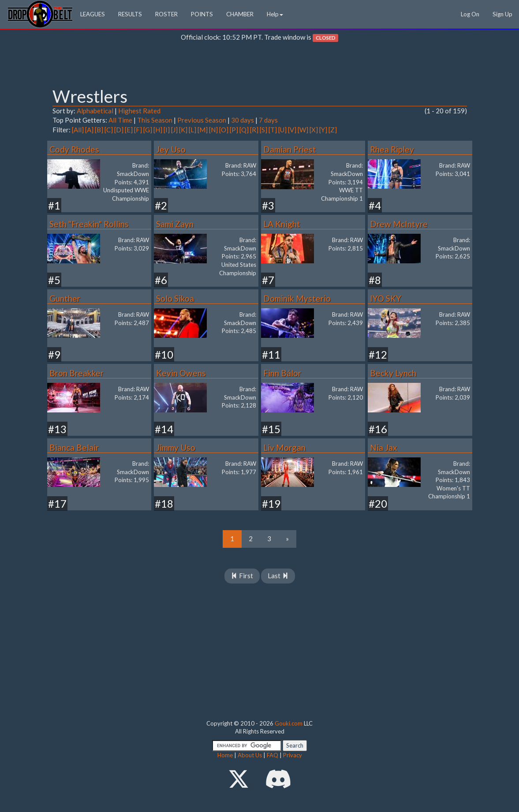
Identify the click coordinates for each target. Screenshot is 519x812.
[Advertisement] (260, 67)
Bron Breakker (77, 373)
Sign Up (502, 14)
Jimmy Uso (176, 447)
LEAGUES (93, 14)
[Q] (244, 130)
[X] (314, 130)
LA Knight (282, 224)
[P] (234, 130)
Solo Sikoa (175, 298)
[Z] (333, 130)
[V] (292, 130)
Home (225, 755)
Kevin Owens (181, 373)
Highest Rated (139, 111)
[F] (138, 130)
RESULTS (130, 14)
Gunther (65, 298)
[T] (273, 130)
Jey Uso (171, 149)
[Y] (323, 130)
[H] (158, 130)
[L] (192, 130)
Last (278, 576)
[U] (282, 130)
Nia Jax (384, 447)
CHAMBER (240, 14)
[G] (148, 130)
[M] (203, 130)
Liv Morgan (284, 447)
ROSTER (166, 14)
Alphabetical (95, 111)
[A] (89, 130)
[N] (213, 130)
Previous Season (202, 120)
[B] (99, 130)
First (242, 576)
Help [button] (275, 14)
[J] (174, 130)
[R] (254, 130)
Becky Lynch (393, 373)
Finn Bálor (282, 373)
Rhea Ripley (392, 149)
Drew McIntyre (399, 224)
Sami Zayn (175, 224)
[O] (224, 130)
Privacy (293, 755)
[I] (167, 130)
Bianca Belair (74, 447)
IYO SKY (386, 298)
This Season (155, 120)
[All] (78, 130)
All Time (120, 120)
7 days (268, 120)
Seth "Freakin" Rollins (89, 224)
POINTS (202, 14)
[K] (183, 130)
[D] (119, 130)
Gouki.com (289, 723)
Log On (470, 14)
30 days (243, 120)
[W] (303, 130)
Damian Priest (290, 149)
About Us (250, 755)
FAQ (273, 755)
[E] (129, 130)
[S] (263, 130)
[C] (109, 130)
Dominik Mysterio (297, 298)
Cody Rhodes (74, 149)
